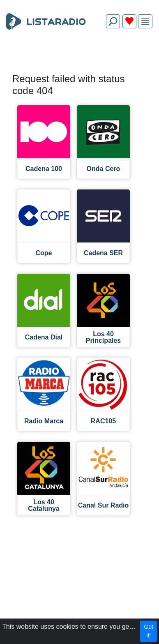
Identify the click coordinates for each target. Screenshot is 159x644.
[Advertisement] (79, 54)
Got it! (149, 631)
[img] (145, 22)
